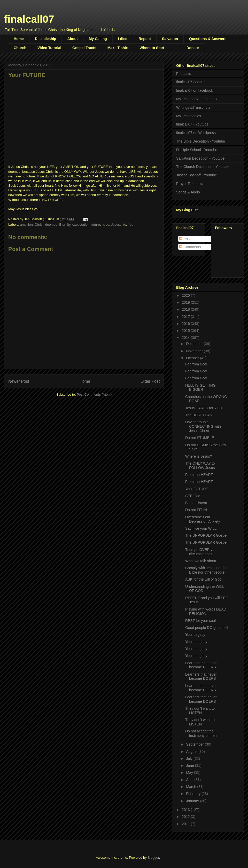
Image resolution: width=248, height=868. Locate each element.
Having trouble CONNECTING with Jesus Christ (203, 426)
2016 (186, 324)
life (124, 225)
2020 (186, 295)
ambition (26, 225)
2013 (186, 810)
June (190, 765)
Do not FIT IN (196, 510)
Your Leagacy (196, 642)
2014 (186, 338)
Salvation (170, 39)
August (192, 752)
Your (131, 225)
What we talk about (201, 561)
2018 (186, 309)
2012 (186, 817)
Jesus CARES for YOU (204, 408)
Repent (145, 39)
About (72, 39)
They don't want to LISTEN (200, 711)
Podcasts (184, 74)
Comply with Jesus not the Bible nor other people (206, 570)
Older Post (150, 381)
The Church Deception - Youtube (202, 167)
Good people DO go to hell (207, 628)
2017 (186, 317)
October (193, 358)
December (195, 344)
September (195, 744)
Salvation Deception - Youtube (200, 158)
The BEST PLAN (199, 415)
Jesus (115, 225)
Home (19, 39)
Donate (193, 48)
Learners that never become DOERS (201, 665)
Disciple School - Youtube (197, 150)
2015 (186, 331)
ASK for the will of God (203, 579)
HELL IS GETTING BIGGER (200, 388)
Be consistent (196, 503)
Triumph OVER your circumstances (202, 552)
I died (123, 39)
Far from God (196, 364)
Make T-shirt (118, 48)
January (193, 801)
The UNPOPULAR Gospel (206, 535)
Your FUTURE (197, 489)
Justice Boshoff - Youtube (197, 175)
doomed (51, 225)
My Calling (98, 39)
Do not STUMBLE (200, 438)
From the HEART (199, 475)
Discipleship (45, 39)
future (95, 225)
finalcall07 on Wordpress (196, 133)
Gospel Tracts (84, 48)
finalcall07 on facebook (195, 90)
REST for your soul (200, 621)
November (195, 351)
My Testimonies (189, 116)
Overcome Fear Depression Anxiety (203, 519)
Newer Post (19, 381)
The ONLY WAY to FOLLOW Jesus (200, 466)
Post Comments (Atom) (94, 394)
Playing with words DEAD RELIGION (206, 611)
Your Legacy (195, 635)
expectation (81, 225)
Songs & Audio (188, 192)
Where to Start (152, 48)
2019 (186, 302)
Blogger (153, 858)
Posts (186, 239)
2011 (186, 824)
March (192, 787)
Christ (39, 225)
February (194, 794)
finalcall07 (29, 19)
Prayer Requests (190, 184)
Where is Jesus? (199, 456)
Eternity (65, 225)
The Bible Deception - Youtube (201, 141)
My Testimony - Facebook (197, 99)
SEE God (193, 496)
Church (20, 48)
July (190, 758)
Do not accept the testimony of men (201, 733)
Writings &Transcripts (193, 107)
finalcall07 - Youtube (192, 124)
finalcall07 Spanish (191, 82)
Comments (190, 247)
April (190, 780)
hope (106, 225)
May (190, 772)
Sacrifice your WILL (201, 528)
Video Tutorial (49, 48)
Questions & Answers (208, 39)
